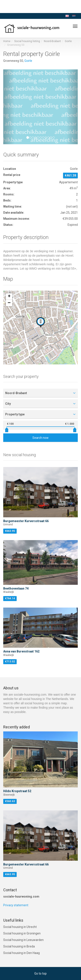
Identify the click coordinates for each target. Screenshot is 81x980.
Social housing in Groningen (22, 933)
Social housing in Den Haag (21, 953)
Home (7, 41)
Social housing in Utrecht (20, 927)
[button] (9, 107)
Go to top (40, 973)
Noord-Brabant (52, 41)
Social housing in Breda (19, 946)
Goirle (68, 41)
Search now (40, 438)
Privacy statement (16, 905)
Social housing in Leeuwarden (23, 940)
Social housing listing (27, 41)
